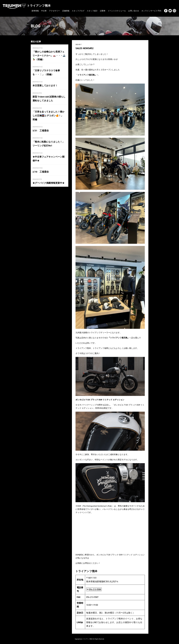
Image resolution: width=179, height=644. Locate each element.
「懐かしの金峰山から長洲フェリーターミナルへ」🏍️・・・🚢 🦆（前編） (49, 55)
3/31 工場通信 (40, 125)
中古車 (50, 11)
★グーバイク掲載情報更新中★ (48, 177)
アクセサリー (60, 11)
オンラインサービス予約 (152, 11)
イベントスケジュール (119, 11)
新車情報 (42, 11)
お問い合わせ (135, 11)
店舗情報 (71, 11)
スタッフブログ (83, 11)
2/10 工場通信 (40, 165)
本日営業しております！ (44, 84)
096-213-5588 (95, 589)
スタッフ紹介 (96, 11)
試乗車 (106, 11)
